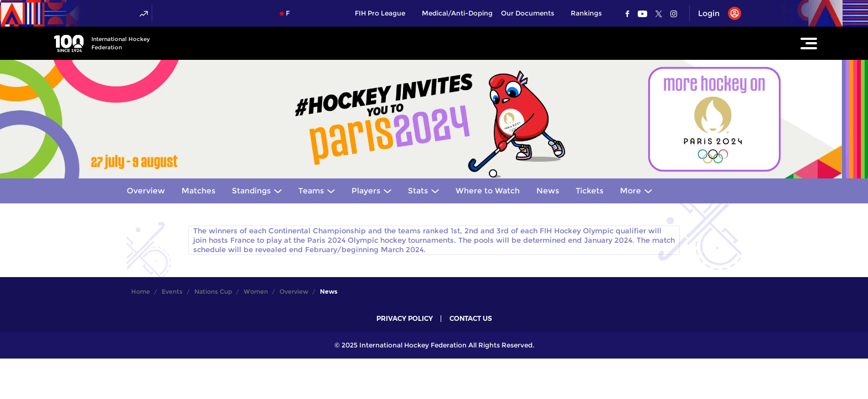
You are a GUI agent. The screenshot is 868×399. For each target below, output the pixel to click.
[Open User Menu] (715, 13)
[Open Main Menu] (809, 43)
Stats (418, 191)
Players (366, 191)
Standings (251, 191)
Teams (311, 191)
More (631, 191)
